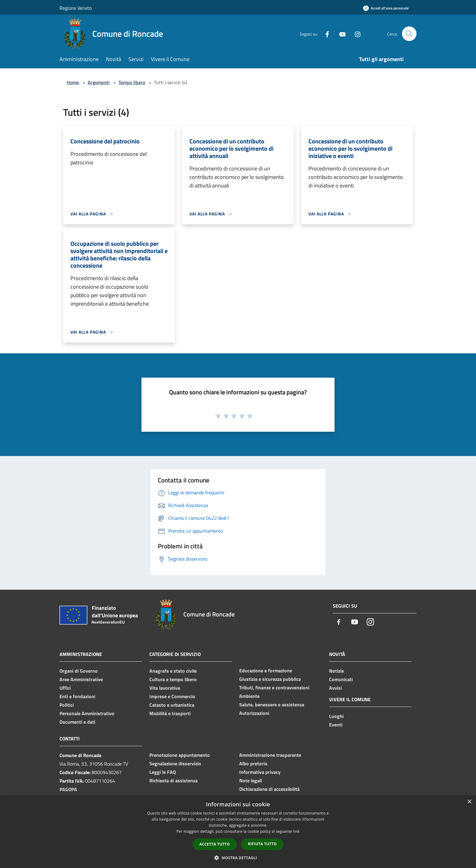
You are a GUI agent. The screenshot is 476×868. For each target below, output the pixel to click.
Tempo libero (132, 82)
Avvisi (335, 688)
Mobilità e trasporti (170, 713)
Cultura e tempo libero (173, 679)
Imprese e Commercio (172, 696)
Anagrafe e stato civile (173, 671)
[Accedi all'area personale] (386, 8)
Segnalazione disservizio (175, 763)
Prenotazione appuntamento (180, 755)
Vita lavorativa (165, 688)
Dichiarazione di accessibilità (269, 789)
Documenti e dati (77, 722)
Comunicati (341, 679)
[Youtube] (340, 34)
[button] (238, 858)
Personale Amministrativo (87, 713)
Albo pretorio (253, 763)
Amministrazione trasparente (270, 755)
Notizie (337, 671)
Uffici (65, 688)
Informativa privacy (260, 772)
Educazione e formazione (266, 671)
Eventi (336, 725)
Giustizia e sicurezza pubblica (270, 679)
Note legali (251, 781)
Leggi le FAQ (163, 772)
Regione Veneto (76, 8)
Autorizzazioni (254, 713)
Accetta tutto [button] (215, 844)
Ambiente (249, 696)
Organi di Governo (79, 671)
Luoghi (336, 716)
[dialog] (238, 832)
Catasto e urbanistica (172, 705)
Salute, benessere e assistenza (272, 705)
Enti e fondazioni (77, 696)
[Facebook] (325, 34)
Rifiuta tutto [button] (262, 844)
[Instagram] (355, 34)
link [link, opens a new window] (296, 831)
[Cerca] (409, 34)
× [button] (469, 802)
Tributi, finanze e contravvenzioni (274, 688)
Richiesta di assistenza (173, 781)
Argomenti (99, 82)
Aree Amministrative (81, 679)
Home (73, 82)
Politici (67, 705)
